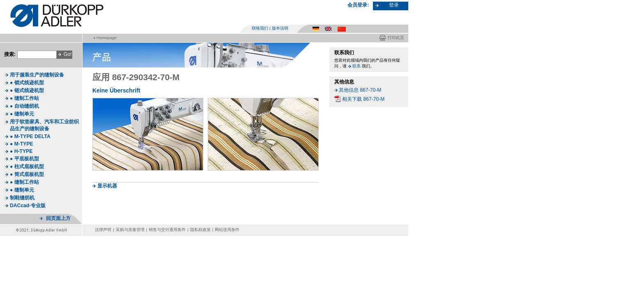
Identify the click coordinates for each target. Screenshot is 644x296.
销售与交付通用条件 (167, 230)
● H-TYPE (21, 151)
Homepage (106, 38)
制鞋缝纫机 (22, 198)
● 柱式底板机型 (27, 166)
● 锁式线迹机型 (27, 83)
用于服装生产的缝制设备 (37, 75)
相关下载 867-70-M (363, 99)
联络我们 (260, 28)
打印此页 (396, 38)
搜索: (10, 54)
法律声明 (103, 230)
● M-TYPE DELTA (30, 136)
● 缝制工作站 (24, 98)
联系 (356, 66)
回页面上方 (58, 218)
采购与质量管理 (130, 230)
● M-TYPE (22, 144)
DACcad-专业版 (28, 206)
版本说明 (280, 28)
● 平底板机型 (24, 159)
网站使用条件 (227, 230)
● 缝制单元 (22, 114)
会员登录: (358, 5)
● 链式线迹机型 (27, 90)
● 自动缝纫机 (24, 106)
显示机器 (107, 186)
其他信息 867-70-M (360, 90)
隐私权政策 (200, 230)
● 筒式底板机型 (27, 174)
